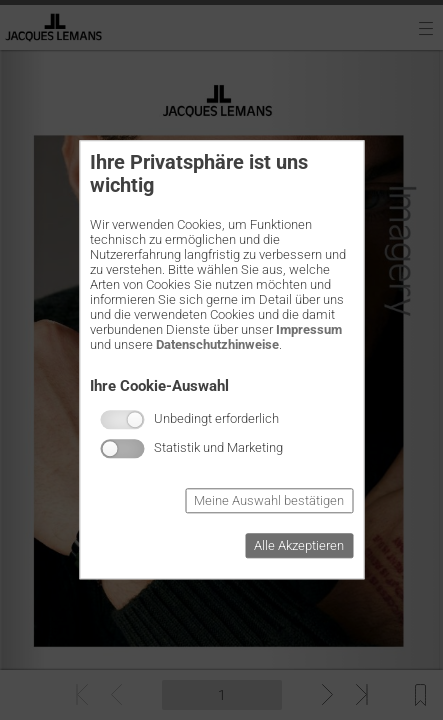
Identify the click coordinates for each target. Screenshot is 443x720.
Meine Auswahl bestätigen (269, 501)
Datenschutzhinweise (217, 344)
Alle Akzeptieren (299, 546)
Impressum (309, 329)
